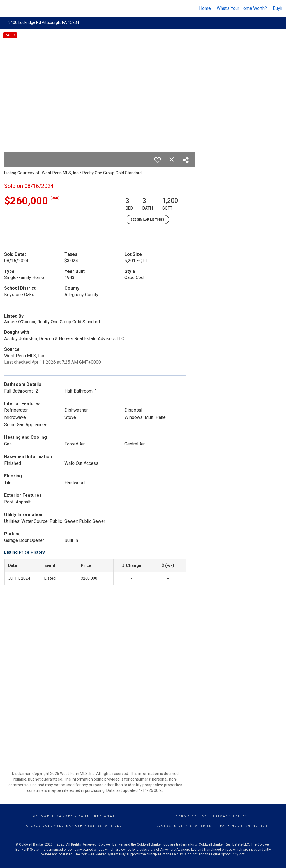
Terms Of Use (192, 816)
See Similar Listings (147, 220)
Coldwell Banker (53, 816)
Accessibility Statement (185, 826)
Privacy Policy (230, 816)
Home (205, 8)
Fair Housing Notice (244, 826)
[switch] (158, 160)
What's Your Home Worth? (242, 8)
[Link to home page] (7, 8)
